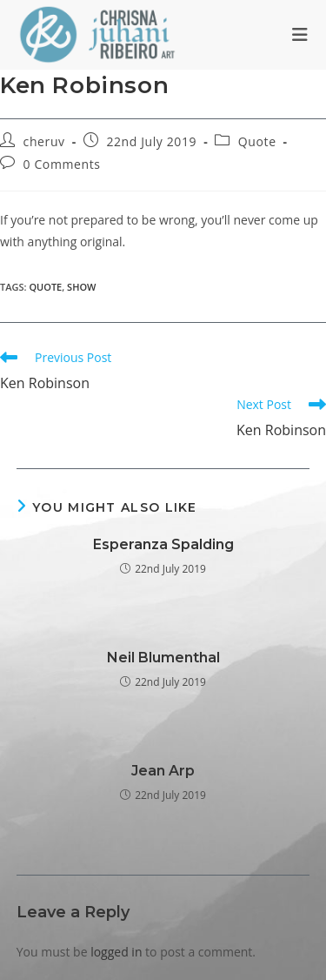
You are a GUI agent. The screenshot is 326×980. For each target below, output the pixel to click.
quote (45, 287)
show (81, 287)
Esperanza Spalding (163, 544)
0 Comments (62, 164)
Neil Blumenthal (163, 658)
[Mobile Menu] (301, 35)
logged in (116, 952)
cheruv (44, 141)
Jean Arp (163, 771)
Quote (257, 141)
